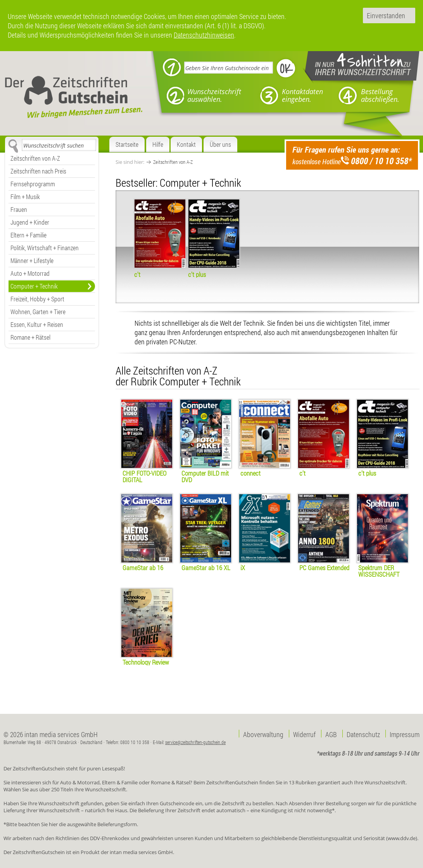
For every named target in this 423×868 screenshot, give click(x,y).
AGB (331, 734)
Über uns (220, 144)
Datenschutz (363, 734)
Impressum (405, 734)
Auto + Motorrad (30, 273)
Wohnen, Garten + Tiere (38, 312)
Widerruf (304, 734)
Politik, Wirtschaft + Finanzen (45, 248)
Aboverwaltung (263, 734)
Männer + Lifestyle (32, 260)
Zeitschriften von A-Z (35, 158)
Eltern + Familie (28, 235)
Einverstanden (386, 15)
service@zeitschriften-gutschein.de (195, 742)
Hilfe (158, 144)
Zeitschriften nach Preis (38, 171)
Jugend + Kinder (30, 222)
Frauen (19, 209)
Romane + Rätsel (30, 337)
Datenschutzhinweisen (204, 35)
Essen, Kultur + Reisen (37, 324)
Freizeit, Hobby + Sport (37, 299)
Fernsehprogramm (33, 184)
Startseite (127, 144)
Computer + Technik (34, 286)
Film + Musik (25, 197)
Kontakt (186, 144)
